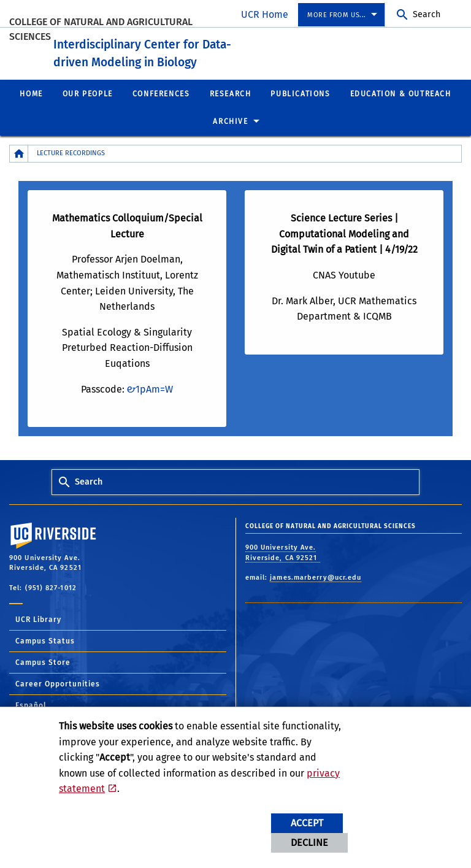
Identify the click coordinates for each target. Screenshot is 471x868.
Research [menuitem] (231, 109)
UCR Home (265, 14)
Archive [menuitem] (230, 137)
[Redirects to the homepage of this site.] (19, 169)
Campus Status (45, 656)
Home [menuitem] (31, 109)
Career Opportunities (58, 699)
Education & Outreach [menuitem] (401, 109)
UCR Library (38, 635)
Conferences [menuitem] (161, 109)
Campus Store (43, 678)
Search (427, 14)
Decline (309, 843)
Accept (307, 823)
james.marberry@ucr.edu (316, 593)
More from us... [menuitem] (337, 15)
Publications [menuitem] (300, 109)
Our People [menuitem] (88, 109)
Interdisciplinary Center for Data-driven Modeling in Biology (202, 57)
